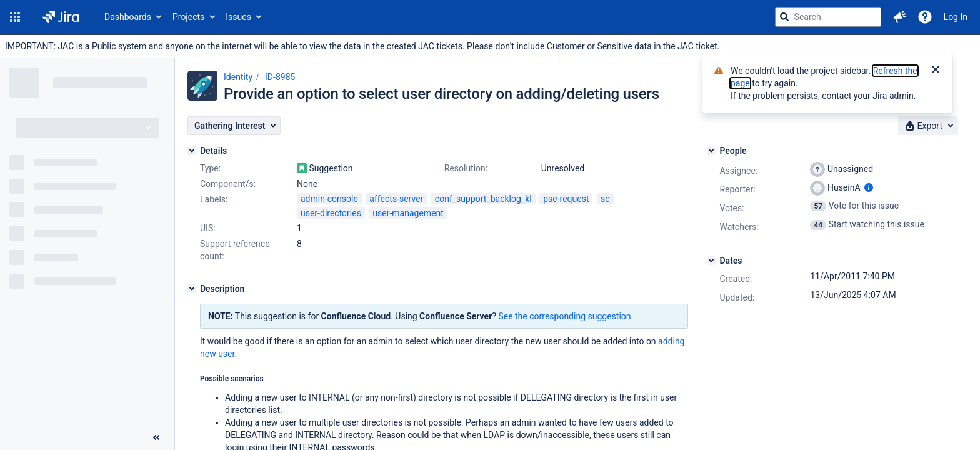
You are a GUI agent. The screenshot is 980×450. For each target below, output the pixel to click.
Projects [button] (188, 17)
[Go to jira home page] (61, 17)
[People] (711, 151)
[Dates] (711, 261)
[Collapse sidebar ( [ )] (156, 437)
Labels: (214, 199)
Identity (238, 77)
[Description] (192, 289)
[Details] (192, 151)
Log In (956, 17)
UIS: (208, 228)
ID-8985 (280, 77)
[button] (15, 17)
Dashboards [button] (128, 17)
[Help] (925, 17)
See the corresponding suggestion (564, 316)
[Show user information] (869, 187)
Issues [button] (238, 17)
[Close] (936, 71)
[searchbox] (828, 17)
